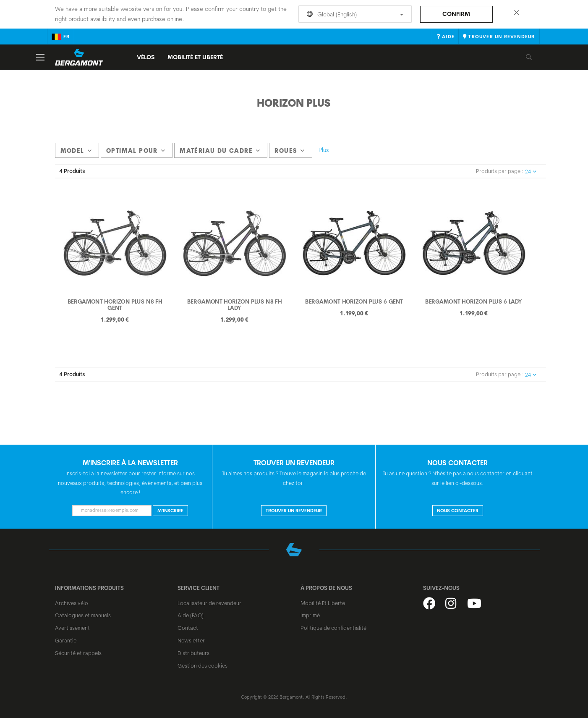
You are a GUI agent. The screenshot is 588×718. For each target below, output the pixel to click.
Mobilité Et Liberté (323, 603)
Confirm (456, 14)
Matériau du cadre (220, 151)
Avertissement (72, 628)
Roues (290, 151)
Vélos (146, 57)
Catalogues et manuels (83, 615)
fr (61, 37)
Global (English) (354, 14)
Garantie (66, 640)
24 (531, 172)
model (76, 151)
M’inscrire (170, 511)
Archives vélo (72, 603)
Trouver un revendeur (294, 511)
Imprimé (310, 615)
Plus (324, 150)
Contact (188, 628)
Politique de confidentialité (333, 628)
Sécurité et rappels (78, 653)
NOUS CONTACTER (458, 511)
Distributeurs (193, 653)
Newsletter (191, 640)
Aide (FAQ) (191, 615)
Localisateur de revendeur (209, 603)
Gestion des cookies (203, 666)
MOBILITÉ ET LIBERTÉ (195, 57)
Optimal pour (136, 151)
